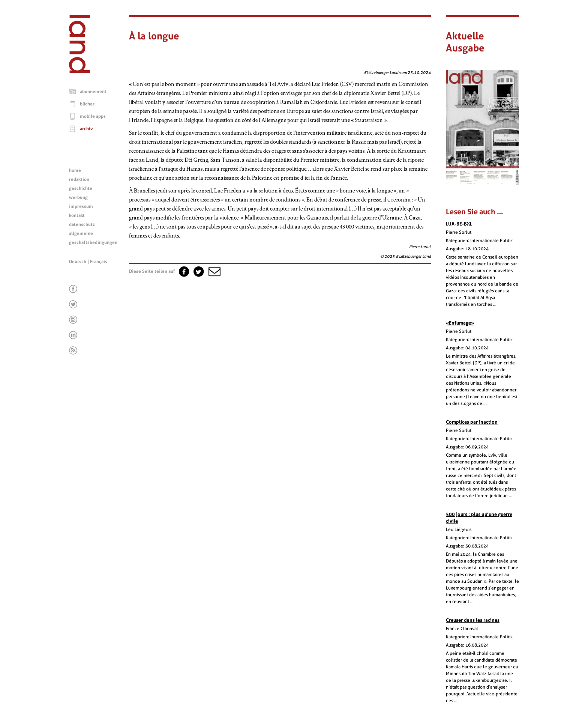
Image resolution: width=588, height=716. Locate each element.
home (75, 170)
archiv (86, 129)
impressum (81, 206)
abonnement (93, 92)
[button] (214, 271)
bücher (87, 104)
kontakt (77, 215)
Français (99, 262)
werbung (78, 197)
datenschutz (82, 224)
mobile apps (93, 116)
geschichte (81, 188)
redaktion (79, 179)
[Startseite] (79, 71)
